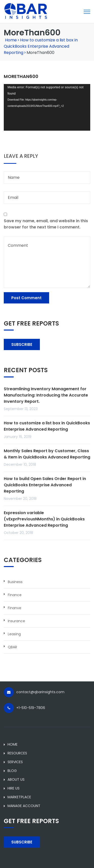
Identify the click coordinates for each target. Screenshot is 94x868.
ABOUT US (16, 779)
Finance (15, 595)
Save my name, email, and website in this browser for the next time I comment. (46, 224)
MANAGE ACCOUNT (24, 806)
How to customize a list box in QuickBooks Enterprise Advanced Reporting (41, 46)
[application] (47, 107)
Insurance (16, 621)
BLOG (12, 771)
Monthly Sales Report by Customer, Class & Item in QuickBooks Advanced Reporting (47, 454)
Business (15, 582)
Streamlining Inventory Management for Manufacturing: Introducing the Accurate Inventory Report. (46, 395)
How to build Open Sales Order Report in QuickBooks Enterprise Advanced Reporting (45, 485)
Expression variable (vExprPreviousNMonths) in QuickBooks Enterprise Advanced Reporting (44, 519)
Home (11, 40)
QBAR (12, 647)
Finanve (15, 608)
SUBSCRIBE (22, 344)
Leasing (14, 634)
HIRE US (14, 788)
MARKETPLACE (19, 797)
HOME (13, 744)
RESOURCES (17, 753)
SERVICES (15, 762)
